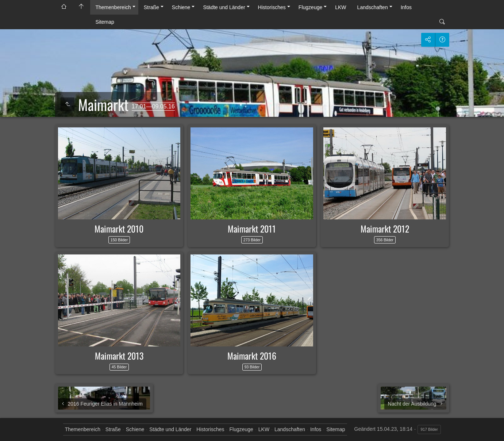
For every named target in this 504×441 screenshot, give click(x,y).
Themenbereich (113, 7)
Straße (151, 7)
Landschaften (373, 7)
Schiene (181, 7)
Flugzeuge (310, 7)
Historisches (272, 7)
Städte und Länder (224, 7)
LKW (341, 7)
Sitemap (105, 22)
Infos (406, 7)
